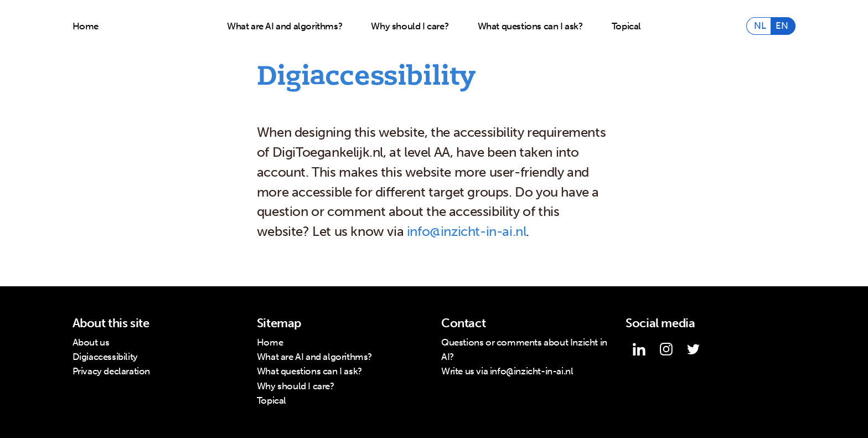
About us (91, 342)
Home (86, 26)
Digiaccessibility (105, 357)
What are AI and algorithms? (285, 26)
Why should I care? (410, 26)
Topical (626, 26)
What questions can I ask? (530, 26)
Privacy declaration (111, 371)
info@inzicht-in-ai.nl (467, 231)
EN (782, 26)
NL (760, 26)
